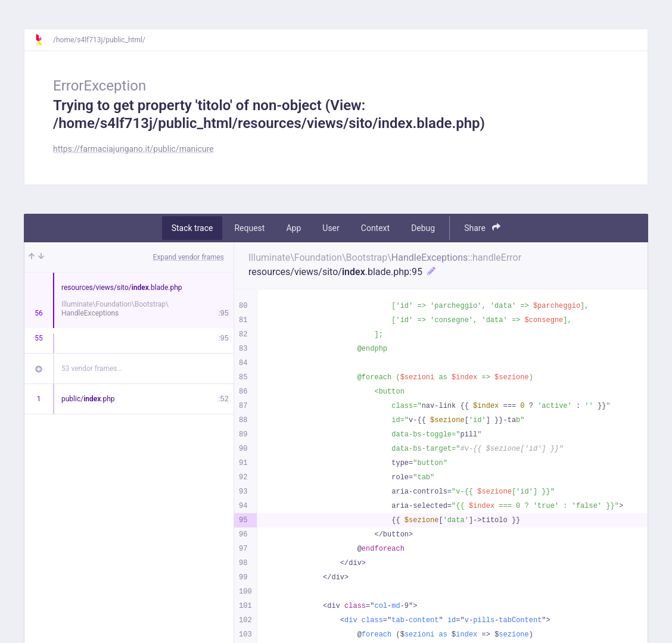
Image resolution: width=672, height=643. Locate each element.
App (293, 228)
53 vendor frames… (91, 369)
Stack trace (192, 228)
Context (375, 228)
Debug (423, 228)
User (331, 228)
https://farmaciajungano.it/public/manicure (133, 149)
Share (482, 228)
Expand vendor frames (189, 257)
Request (249, 228)
